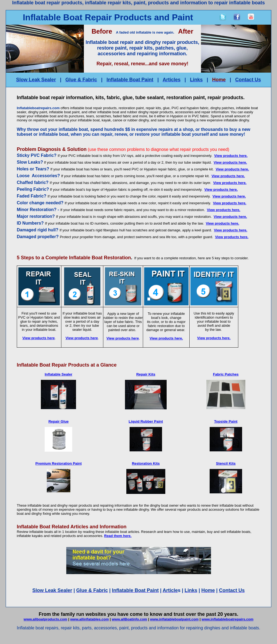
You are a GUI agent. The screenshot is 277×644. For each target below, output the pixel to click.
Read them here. (118, 536)
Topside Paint (226, 421)
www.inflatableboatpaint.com (174, 619)
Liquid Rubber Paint (146, 421)
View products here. (231, 156)
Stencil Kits (226, 463)
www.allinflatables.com (89, 619)
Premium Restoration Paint (59, 463)
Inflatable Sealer (58, 374)
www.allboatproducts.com (45, 619)
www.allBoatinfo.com (129, 619)
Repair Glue (59, 421)
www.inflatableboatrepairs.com (227, 619)
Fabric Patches (226, 374)
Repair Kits (146, 374)
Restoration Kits (146, 463)
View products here (39, 338)
